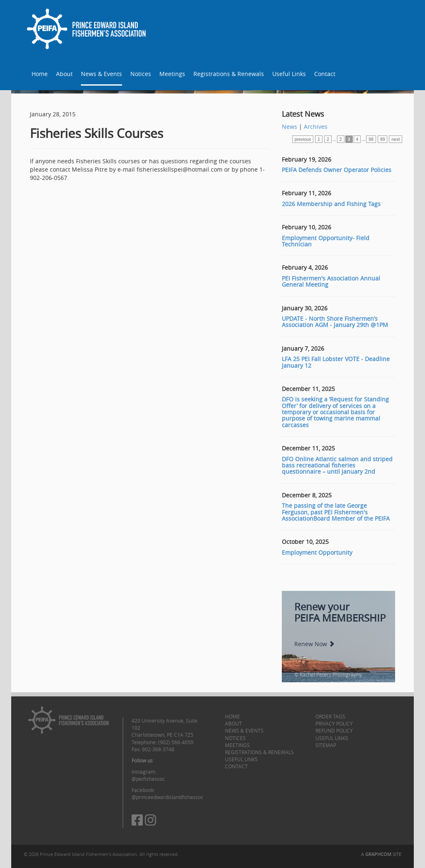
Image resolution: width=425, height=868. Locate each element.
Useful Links (289, 74)
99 (383, 139)
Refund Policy (334, 730)
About (64, 74)
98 (371, 139)
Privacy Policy (334, 723)
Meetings (172, 74)
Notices (141, 74)
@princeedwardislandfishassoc (167, 797)
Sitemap (326, 745)
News (289, 127)
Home (40, 74)
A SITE (381, 854)
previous (303, 139)
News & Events (101, 74)
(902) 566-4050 (176, 742)
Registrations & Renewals (229, 74)
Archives (316, 127)
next (396, 139)
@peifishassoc (148, 779)
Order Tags (330, 716)
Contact (325, 74)
